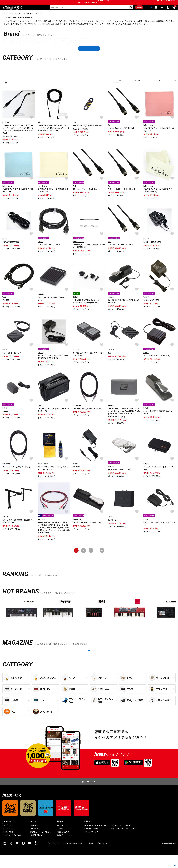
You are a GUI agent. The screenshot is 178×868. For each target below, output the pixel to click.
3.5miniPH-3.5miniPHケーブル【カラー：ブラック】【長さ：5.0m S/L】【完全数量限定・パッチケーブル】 (54, 135)
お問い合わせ (34, 842)
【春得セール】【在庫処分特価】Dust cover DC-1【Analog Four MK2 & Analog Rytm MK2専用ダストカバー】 (124, 418)
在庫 (142, 89)
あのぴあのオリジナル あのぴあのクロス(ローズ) (159, 136)
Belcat (96, 49)
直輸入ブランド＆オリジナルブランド (124, 842)
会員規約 (90, 856)
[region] (89, 620)
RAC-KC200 (113, 527)
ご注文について (8, 839)
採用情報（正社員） (64, 845)
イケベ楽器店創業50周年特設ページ (89, 8)
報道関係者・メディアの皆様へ (40, 845)
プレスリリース (102, 856)
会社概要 (60, 839)
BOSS (103, 49)
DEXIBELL (161, 49)
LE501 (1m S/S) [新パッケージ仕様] (87, 415)
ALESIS (14, 49)
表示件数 (163, 89)
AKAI (7, 49)
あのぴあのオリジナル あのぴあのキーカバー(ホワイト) (159, 197)
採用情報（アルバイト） (65, 848)
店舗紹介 (60, 842)
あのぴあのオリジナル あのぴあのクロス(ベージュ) (53, 197)
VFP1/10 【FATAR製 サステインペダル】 (89, 529)
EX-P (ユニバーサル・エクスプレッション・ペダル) (89, 361)
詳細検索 (131, 14)
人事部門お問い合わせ (37, 848)
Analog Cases (25, 49)
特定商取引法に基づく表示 (74, 856)
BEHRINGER (86, 49)
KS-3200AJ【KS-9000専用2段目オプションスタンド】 (18, 528)
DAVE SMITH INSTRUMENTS (133, 49)
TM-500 (6, 307)
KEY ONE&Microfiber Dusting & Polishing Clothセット (53, 475)
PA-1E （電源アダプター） (154, 249)
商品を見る (164, 862)
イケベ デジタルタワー (92, 845)
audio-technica (73, 49)
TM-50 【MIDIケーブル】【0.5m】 (122, 135)
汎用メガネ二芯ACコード (12, 249)
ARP (34, 49)
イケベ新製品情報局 (91, 842)
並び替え (124, 89)
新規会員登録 (171, 3)
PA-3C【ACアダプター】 (153, 307)
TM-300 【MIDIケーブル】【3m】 (121, 251)
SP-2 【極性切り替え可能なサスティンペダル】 (159, 419)
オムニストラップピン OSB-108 (86, 307)
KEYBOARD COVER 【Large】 (120, 476)
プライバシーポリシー (54, 856)
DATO (118, 49)
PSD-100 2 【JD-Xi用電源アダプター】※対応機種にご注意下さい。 (53, 364)
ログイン (161, 3)
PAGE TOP (91, 795)
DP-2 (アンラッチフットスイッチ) (157, 363)
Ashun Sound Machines (56, 49)
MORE (89, 660)
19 (102, 557)
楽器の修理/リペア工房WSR (121, 839)
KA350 (5, 418)
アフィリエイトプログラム (12, 848)
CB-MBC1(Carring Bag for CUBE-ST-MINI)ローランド (54, 417)
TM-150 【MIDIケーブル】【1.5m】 (122, 196)
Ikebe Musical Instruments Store (95, 839)
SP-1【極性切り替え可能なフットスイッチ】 (53, 306)
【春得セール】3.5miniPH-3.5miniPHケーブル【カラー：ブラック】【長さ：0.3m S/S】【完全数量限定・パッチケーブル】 (18, 136)
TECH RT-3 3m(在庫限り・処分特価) (88, 132)
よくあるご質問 (8, 845)
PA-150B (77, 474)
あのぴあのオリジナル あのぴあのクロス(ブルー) (18, 197)
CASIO (111, 49)
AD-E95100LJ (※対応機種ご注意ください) (159, 531)
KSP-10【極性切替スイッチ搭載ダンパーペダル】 (124, 308)
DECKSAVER (151, 49)
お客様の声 (33, 839)
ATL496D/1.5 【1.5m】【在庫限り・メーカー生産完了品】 (89, 253)
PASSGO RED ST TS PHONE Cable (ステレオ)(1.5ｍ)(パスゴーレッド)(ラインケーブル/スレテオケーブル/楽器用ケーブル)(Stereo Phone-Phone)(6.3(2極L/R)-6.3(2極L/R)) (54, 534)
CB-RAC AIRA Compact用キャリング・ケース (159, 475)
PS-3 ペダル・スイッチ (12, 360)
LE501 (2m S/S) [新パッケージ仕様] (17, 474)
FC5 (110, 360)
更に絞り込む (105, 89)
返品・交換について (9, 842)
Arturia (42, 49)
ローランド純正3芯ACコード (49, 251)
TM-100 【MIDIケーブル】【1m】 (86, 196)
